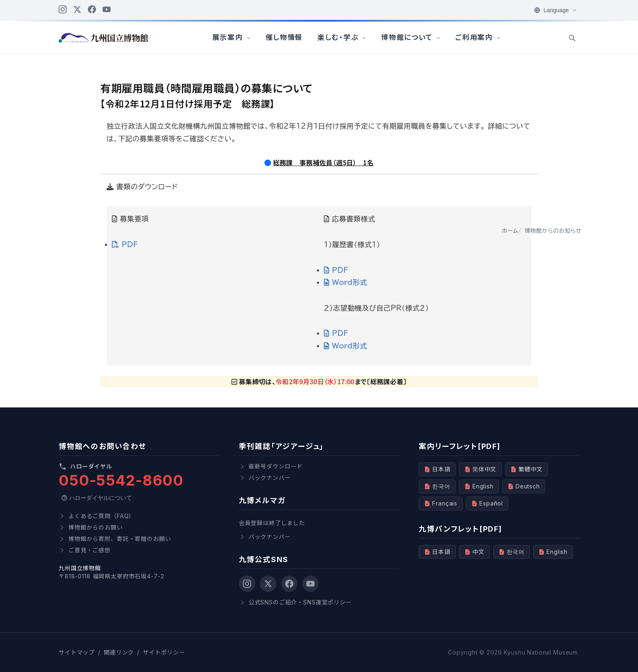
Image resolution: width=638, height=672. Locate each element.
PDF (125, 244)
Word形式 (345, 282)
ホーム (510, 231)
